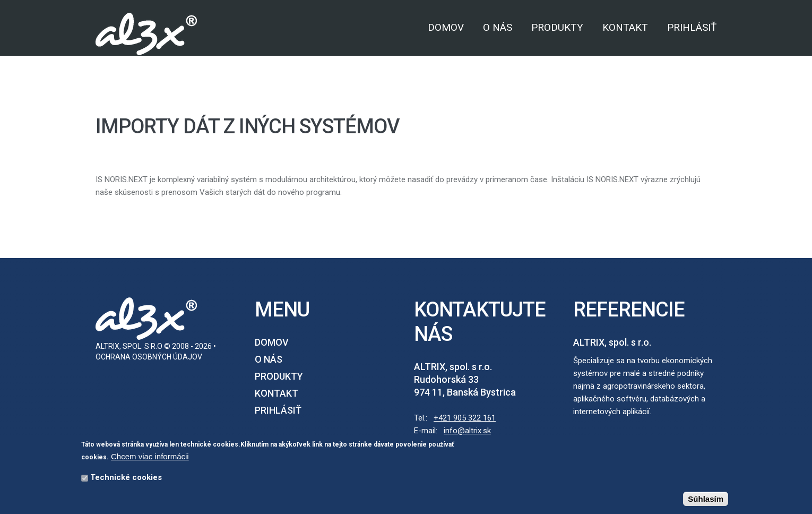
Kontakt (625, 27)
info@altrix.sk (467, 431)
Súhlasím (706, 500)
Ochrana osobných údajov (149, 357)
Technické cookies (126, 478)
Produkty (557, 27)
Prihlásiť (692, 27)
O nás (498, 27)
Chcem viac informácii (150, 457)
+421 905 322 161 (465, 418)
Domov (446, 27)
